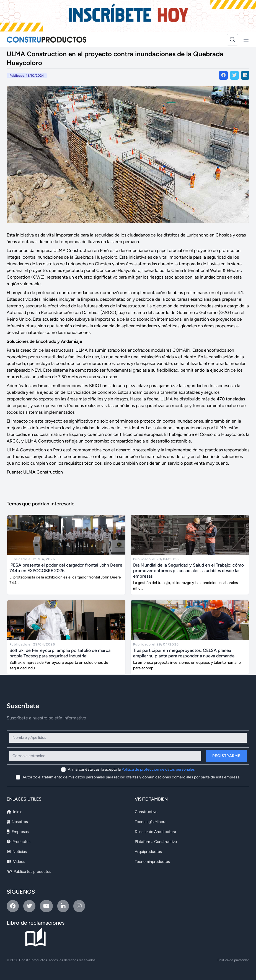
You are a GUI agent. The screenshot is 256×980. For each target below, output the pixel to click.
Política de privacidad (233, 960)
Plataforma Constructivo (156, 842)
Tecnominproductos (152, 862)
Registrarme (226, 756)
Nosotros (17, 822)
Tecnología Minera (151, 822)
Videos (16, 862)
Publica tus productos (29, 872)
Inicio (15, 812)
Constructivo (146, 812)
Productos (19, 842)
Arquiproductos (148, 852)
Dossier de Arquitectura (155, 832)
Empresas (18, 832)
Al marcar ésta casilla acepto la (131, 769)
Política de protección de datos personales (158, 769)
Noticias (17, 852)
